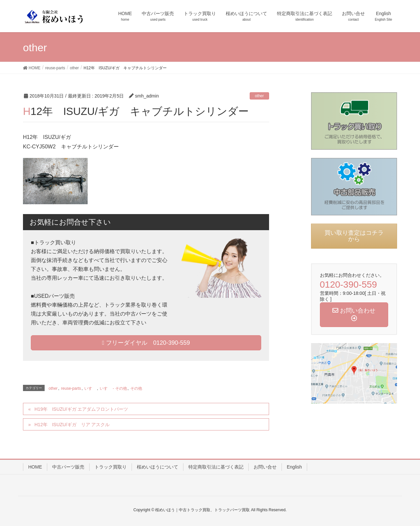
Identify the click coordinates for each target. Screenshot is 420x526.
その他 (136, 388)
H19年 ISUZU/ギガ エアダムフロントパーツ (81, 409)
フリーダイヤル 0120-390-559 (146, 343)
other (259, 96)
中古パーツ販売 (68, 467)
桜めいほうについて (157, 467)
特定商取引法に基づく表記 (216, 467)
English (294, 467)
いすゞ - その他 (113, 388)
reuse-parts (71, 388)
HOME (35, 467)
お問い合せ (265, 467)
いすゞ (90, 388)
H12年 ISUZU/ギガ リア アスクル (72, 425)
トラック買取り (111, 467)
